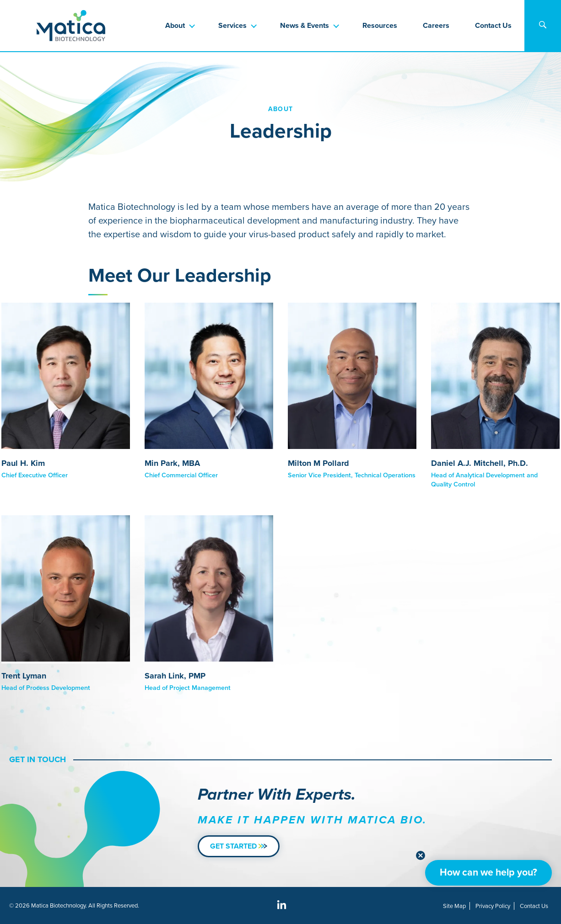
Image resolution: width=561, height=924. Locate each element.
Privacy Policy (493, 906)
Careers (436, 25)
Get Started (239, 846)
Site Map (454, 906)
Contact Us (493, 25)
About (175, 25)
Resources (380, 25)
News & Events (305, 25)
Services (232, 25)
